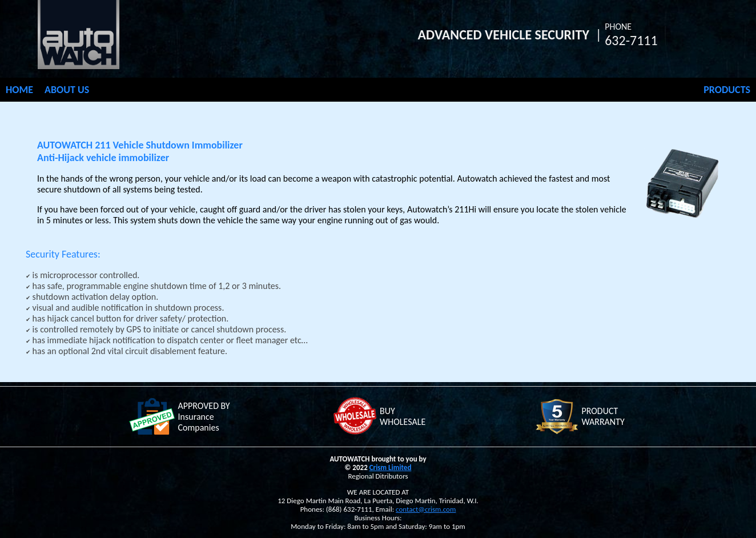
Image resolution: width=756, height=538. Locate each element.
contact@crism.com (426, 509)
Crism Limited (391, 467)
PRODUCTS (727, 90)
